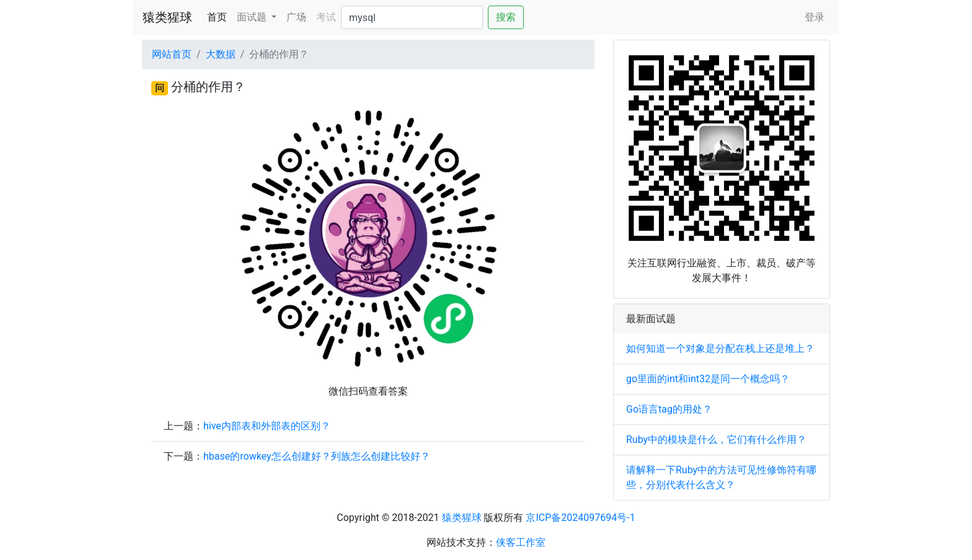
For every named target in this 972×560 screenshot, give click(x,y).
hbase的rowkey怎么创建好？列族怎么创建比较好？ (317, 456)
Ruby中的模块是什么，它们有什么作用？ (716, 440)
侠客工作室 (521, 542)
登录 (815, 17)
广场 (296, 17)
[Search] (412, 17)
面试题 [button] (253, 17)
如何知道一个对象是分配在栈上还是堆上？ (720, 348)
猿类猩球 (167, 17)
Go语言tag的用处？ (669, 409)
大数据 (221, 54)
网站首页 (172, 54)
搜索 (506, 17)
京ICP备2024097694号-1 (580, 518)
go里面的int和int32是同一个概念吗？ (708, 379)
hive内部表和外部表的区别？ (267, 426)
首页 (219, 16)
